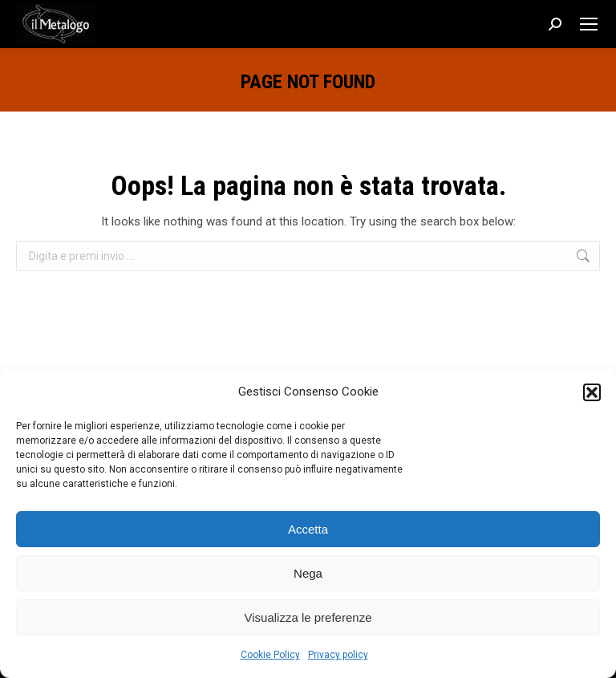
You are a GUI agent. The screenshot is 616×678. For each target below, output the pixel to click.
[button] (592, 392)
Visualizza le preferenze (308, 617)
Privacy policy (338, 655)
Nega (308, 573)
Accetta (308, 529)
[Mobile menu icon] (589, 24)
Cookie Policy (270, 655)
